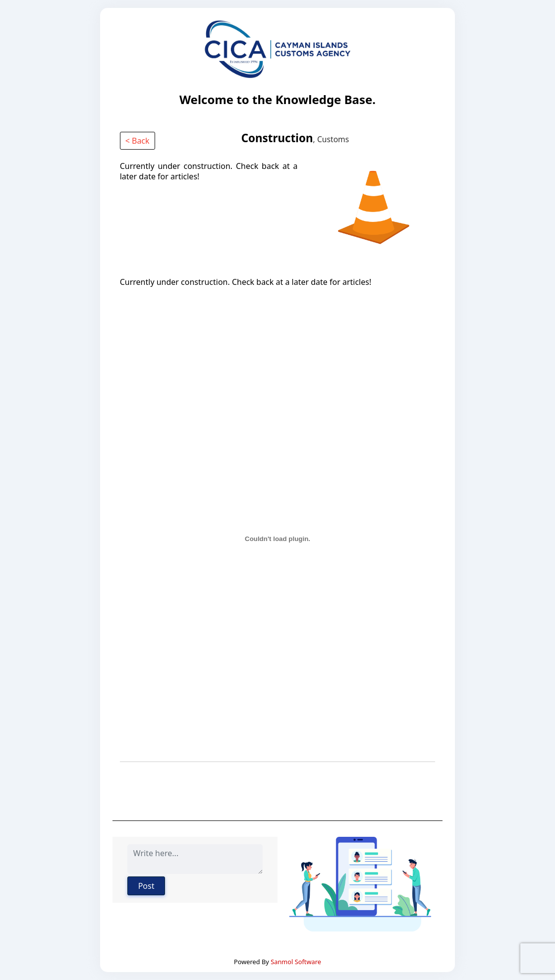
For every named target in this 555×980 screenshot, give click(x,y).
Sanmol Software (296, 962)
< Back (138, 141)
